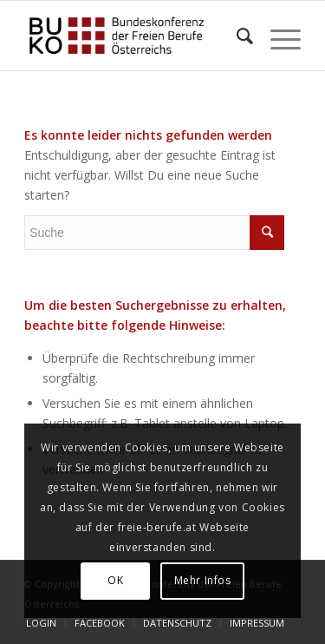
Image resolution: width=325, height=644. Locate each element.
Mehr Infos (203, 580)
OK (115, 580)
